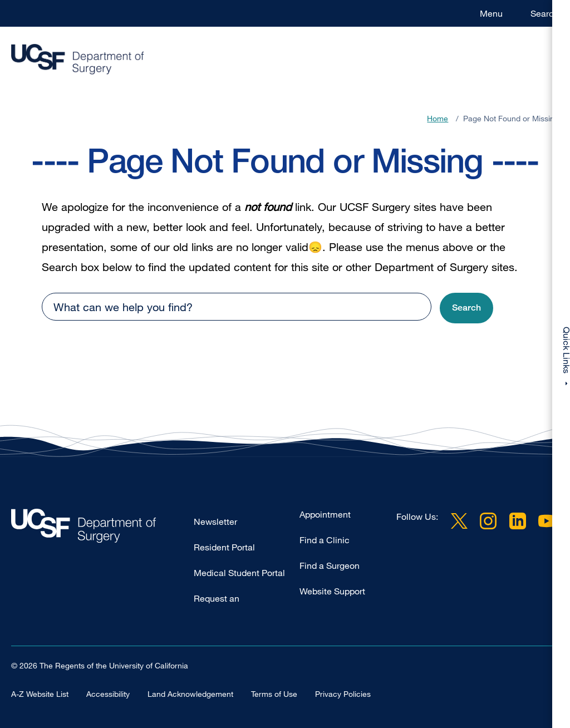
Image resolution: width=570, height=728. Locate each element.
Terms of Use (274, 693)
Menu (491, 13)
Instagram (488, 521)
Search (545, 13)
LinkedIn (518, 521)
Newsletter (215, 522)
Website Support (332, 591)
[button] (466, 308)
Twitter (459, 521)
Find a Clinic (325, 540)
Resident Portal (224, 547)
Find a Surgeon (330, 565)
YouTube (547, 521)
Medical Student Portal (239, 573)
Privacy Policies (343, 693)
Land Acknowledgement (190, 693)
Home (438, 118)
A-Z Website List (40, 693)
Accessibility (108, 693)
